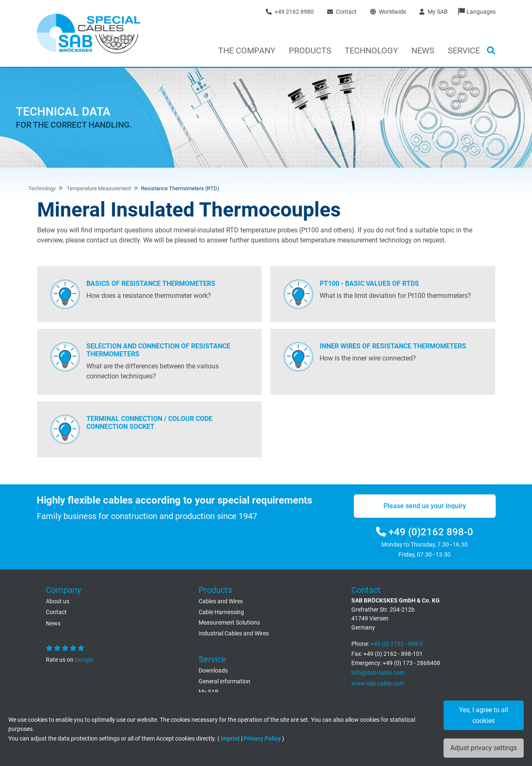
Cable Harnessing (221, 612)
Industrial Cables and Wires (234, 634)
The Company (247, 50)
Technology (371, 50)
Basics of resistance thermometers (151, 283)
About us (58, 601)
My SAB (433, 12)
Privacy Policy (262, 738)
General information (224, 682)
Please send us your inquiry (425, 506)
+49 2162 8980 (290, 12)
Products (310, 50)
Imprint (230, 738)
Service (464, 50)
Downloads (213, 671)
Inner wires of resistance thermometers (393, 346)
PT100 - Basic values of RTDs (369, 283)
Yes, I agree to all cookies (484, 715)
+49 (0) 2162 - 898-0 (397, 644)
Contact (342, 12)
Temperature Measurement (98, 188)
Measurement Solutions (229, 623)
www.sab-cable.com (378, 684)
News (423, 50)
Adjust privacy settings (484, 748)
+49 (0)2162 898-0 (425, 532)
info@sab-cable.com (378, 673)
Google (83, 660)
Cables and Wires (221, 601)
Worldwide (388, 12)
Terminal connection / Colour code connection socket (149, 423)
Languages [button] (481, 12)
